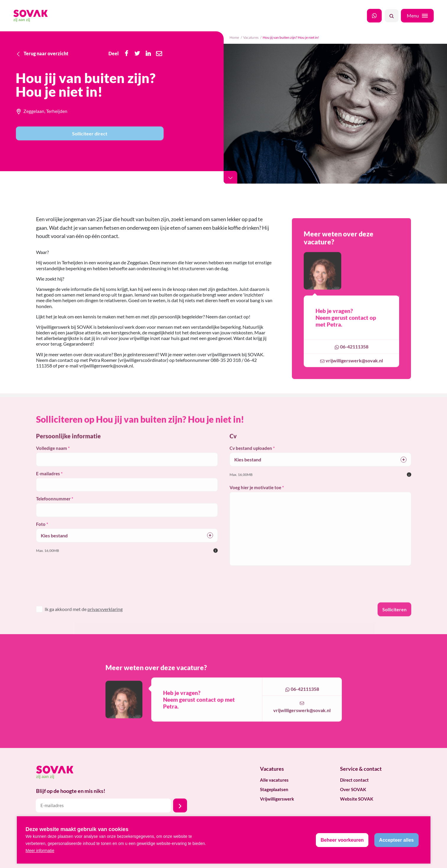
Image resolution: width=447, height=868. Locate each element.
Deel (114, 53)
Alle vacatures (274, 780)
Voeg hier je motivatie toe (255, 495)
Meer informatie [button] (40, 851)
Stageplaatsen (274, 789)
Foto (41, 531)
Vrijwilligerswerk (277, 799)
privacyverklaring (105, 616)
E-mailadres (48, 480)
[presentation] (75, 595)
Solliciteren (394, 616)
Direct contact (354, 780)
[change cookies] (342, 840)
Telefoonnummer (53, 506)
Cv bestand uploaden (251, 455)
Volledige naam (52, 455)
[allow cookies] (396, 840)
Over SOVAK (353, 789)
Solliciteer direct (90, 133)
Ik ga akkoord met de (84, 616)
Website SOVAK (357, 799)
